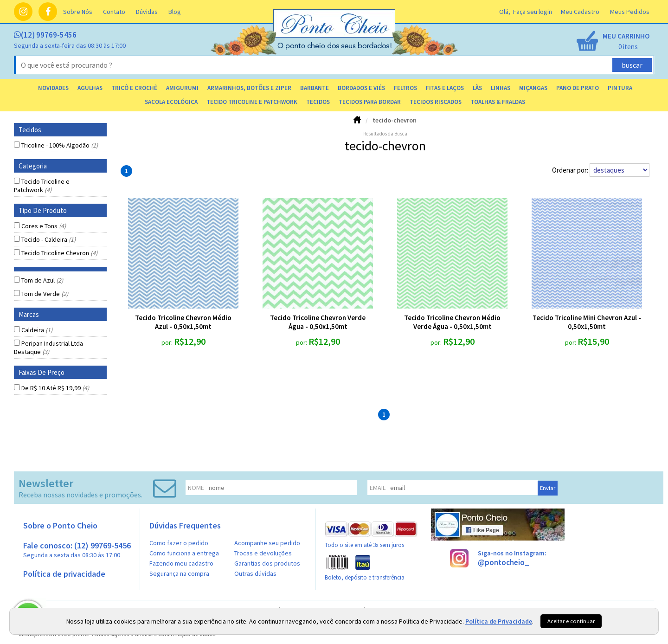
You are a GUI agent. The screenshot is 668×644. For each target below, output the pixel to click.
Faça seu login (533, 12)
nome (196, 488)
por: (168, 342)
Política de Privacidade (499, 621)
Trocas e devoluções (263, 553)
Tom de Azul (42, 280)
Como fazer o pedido (179, 543)
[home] (335, 48)
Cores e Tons (44, 226)
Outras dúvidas (255, 573)
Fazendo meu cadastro (181, 563)
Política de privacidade (64, 574)
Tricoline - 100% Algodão (60, 145)
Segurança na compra (179, 573)
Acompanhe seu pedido (267, 543)
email (378, 488)
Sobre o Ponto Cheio (60, 525)
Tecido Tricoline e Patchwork (42, 186)
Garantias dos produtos (267, 563)
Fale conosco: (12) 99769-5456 (77, 550)
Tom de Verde (45, 294)
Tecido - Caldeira (48, 239)
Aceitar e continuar (571, 621)
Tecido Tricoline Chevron (59, 253)
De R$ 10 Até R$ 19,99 (55, 388)
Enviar (548, 488)
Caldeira (37, 330)
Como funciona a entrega (184, 553)
